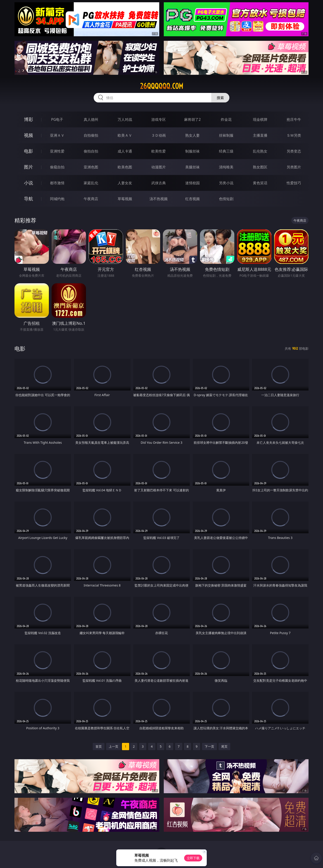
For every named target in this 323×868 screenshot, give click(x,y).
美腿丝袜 (192, 167)
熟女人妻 (192, 135)
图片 (28, 167)
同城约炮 (57, 199)
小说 (28, 183)
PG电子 (57, 119)
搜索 (220, 98)
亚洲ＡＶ (57, 135)
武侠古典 (159, 183)
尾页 (224, 746)
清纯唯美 (226, 167)
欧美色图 (125, 167)
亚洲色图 (91, 167)
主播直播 (260, 135)
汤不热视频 (159, 199)
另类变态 (294, 151)
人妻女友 (125, 183)
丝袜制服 (226, 135)
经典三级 (226, 151)
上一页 (114, 746)
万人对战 (125, 119)
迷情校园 (192, 183)
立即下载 (193, 858)
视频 (28, 135)
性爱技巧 (294, 183)
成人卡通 (125, 151)
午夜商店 (91, 199)
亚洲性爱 (57, 151)
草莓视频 (125, 199)
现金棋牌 (260, 119)
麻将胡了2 (192, 119)
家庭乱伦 (91, 183)
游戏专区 (159, 119)
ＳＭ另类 (294, 135)
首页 (99, 746)
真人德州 (91, 119)
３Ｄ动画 (159, 135)
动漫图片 (159, 167)
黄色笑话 (260, 183)
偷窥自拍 (57, 167)
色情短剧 (226, 199)
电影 (28, 151)
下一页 (209, 746)
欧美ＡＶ (125, 135)
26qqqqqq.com (162, 86)
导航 (28, 199)
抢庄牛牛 (294, 119)
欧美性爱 (159, 151)
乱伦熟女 (260, 151)
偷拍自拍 (91, 151)
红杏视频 (192, 199)
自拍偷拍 (91, 135)
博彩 (28, 119)
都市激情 (57, 183)
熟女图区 (260, 167)
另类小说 (226, 183)
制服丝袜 (192, 151)
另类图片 (294, 167)
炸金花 (226, 119)
